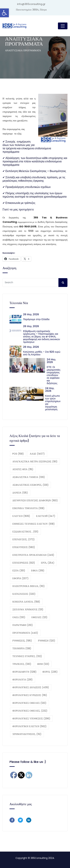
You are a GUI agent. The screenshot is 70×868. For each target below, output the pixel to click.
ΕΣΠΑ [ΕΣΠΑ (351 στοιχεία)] (19, 571)
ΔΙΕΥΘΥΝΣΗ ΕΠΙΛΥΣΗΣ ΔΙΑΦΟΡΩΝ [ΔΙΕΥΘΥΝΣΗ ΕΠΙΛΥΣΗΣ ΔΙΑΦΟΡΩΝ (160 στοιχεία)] (35, 500)
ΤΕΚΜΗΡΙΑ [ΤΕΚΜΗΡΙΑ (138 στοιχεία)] (22, 648)
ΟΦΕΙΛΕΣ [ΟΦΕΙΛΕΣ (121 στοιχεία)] (39, 617)
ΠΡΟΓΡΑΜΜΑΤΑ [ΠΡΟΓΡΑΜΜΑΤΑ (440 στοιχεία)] (25, 633)
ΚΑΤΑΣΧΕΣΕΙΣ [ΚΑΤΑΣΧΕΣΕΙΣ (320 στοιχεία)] (24, 594)
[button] (4, 13)
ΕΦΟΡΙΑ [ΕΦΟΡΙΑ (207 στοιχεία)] (20, 578)
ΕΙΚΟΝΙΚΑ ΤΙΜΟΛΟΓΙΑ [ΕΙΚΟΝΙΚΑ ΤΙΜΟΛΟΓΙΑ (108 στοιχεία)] (28, 508)
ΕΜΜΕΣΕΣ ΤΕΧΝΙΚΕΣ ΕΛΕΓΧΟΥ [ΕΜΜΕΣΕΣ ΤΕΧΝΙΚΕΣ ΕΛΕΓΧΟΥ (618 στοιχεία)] (34, 524)
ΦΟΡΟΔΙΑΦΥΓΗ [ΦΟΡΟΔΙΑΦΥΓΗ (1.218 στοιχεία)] (24, 672)
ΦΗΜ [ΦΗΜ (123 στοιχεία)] (43, 664)
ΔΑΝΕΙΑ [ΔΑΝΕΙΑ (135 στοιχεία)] (20, 493)
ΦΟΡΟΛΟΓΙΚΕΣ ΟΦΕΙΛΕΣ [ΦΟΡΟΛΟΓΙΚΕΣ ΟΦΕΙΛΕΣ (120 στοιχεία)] (29, 703)
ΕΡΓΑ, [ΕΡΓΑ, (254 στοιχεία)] (48, 563)
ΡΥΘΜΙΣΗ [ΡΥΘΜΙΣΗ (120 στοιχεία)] (46, 641)
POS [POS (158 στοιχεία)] (18, 454)
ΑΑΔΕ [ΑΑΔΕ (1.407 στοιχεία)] (37, 454)
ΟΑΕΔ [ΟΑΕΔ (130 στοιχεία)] (19, 617)
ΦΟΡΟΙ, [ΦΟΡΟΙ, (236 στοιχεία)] (50, 672)
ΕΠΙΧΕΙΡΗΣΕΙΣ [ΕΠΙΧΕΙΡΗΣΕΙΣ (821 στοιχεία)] (24, 563)
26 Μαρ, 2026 (31, 314)
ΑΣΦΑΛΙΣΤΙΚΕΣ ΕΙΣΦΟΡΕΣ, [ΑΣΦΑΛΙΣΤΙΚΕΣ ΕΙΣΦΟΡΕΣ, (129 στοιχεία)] (30, 485)
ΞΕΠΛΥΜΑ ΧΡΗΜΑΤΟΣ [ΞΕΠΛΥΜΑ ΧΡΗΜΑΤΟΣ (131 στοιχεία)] (28, 609)
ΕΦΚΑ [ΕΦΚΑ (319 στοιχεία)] (38, 571)
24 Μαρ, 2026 (51, 361)
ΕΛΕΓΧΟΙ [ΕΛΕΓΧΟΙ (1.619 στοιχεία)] (21, 516)
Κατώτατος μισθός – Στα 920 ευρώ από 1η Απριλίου (42, 353)
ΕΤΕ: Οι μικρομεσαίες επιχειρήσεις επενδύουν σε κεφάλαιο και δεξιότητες (54, 375)
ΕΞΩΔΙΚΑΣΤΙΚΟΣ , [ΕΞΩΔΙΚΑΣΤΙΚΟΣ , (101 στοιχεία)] (25, 532)
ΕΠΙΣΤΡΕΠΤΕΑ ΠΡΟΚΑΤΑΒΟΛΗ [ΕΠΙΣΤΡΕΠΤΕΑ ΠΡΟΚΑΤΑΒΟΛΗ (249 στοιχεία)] (33, 555)
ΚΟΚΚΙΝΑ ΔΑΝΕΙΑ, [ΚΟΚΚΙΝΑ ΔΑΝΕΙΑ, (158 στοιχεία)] (26, 602)
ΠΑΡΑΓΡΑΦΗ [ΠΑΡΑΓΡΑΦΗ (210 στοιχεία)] (23, 625)
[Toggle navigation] (63, 26)
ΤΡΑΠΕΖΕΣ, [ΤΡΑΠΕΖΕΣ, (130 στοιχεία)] (22, 664)
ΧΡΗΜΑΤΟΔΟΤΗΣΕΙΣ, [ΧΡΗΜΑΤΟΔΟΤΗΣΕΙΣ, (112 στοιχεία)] (27, 734)
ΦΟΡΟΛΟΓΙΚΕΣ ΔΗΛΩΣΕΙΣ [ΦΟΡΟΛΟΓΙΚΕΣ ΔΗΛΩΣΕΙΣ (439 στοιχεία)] (31, 687)
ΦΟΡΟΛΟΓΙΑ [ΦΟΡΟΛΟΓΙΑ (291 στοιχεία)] (23, 680)
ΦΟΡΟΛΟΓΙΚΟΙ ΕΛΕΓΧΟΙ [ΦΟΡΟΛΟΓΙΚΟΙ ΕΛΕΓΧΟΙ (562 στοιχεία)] (29, 726)
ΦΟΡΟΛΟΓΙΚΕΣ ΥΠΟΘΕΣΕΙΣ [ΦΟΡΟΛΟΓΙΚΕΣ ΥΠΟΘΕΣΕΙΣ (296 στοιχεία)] (31, 719)
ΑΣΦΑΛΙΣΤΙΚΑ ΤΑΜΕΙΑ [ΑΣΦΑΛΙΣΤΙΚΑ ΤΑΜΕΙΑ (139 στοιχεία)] (29, 477)
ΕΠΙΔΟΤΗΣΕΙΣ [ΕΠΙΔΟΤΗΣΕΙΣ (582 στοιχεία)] (24, 547)
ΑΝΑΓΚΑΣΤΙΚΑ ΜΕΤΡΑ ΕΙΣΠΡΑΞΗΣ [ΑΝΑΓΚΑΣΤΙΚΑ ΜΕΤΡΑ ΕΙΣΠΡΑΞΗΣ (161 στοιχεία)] (35, 462)
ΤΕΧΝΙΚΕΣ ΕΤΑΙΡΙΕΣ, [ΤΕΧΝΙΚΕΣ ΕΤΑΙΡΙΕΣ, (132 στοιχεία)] (27, 656)
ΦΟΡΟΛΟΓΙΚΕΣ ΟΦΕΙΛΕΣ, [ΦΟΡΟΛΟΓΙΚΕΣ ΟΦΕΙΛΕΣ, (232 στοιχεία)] (30, 711)
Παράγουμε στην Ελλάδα (37, 319)
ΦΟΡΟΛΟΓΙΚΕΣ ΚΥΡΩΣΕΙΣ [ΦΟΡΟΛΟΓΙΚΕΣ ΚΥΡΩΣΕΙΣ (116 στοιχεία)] (30, 695)
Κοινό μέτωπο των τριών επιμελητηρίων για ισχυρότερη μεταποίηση (53, 403)
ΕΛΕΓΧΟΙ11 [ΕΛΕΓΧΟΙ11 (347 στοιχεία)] (46, 516)
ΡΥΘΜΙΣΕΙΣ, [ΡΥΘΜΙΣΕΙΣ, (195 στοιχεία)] (22, 641)
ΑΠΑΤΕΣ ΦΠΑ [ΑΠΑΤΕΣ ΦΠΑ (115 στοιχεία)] (23, 469)
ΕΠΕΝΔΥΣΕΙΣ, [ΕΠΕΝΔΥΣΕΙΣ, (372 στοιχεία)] (24, 539)
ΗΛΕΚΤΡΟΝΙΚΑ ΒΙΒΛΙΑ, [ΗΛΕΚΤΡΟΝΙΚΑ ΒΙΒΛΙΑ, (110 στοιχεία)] (29, 586)
